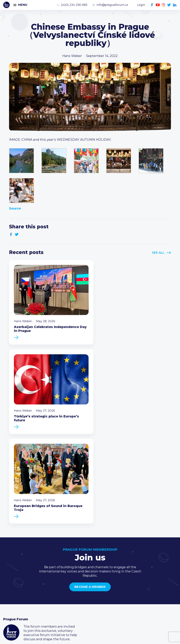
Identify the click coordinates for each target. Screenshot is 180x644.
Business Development (22, 594)
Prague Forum (6, 5)
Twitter (169, 5)
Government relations (21, 599)
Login (141, 5)
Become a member (90, 489)
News (8, 579)
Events (9, 584)
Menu (23, 5)
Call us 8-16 (130, 579)
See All (158, 253)
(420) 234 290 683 (74, 5)
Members (11, 589)
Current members (77, 579)
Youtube (158, 5)
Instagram (163, 5)
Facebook (152, 5)
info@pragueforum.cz (112, 5)
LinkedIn (175, 5)
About (8, 605)
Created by (90, 638)
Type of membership (79, 584)
